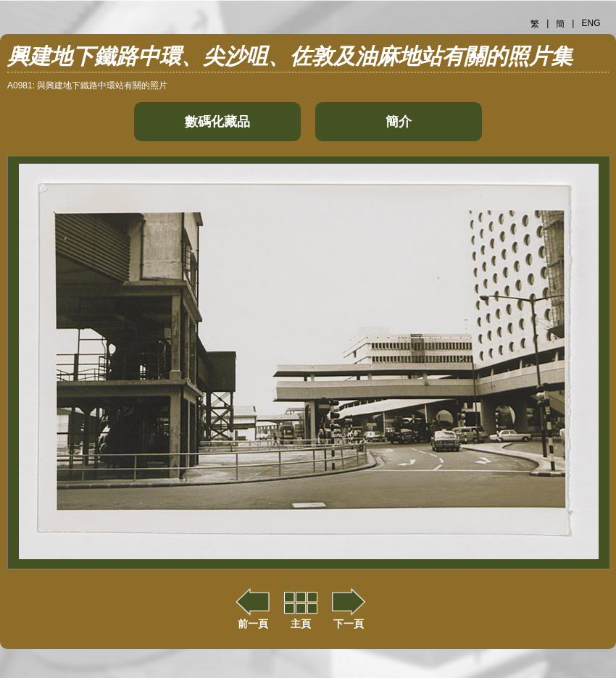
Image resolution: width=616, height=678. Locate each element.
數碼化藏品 (217, 122)
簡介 (399, 122)
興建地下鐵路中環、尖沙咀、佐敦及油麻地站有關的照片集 (290, 56)
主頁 (301, 618)
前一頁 (253, 618)
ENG (591, 23)
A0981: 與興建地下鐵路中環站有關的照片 (87, 85)
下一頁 (349, 618)
